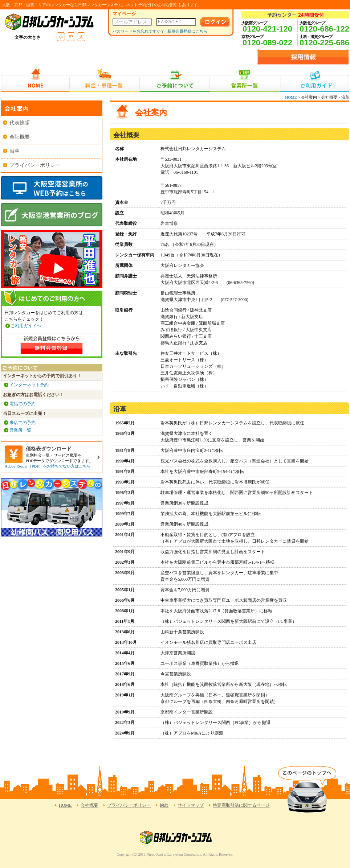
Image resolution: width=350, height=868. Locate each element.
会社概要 (20, 137)
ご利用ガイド (315, 80)
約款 (164, 805)
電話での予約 (23, 404)
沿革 (15, 151)
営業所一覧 (245, 80)
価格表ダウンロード (49, 449)
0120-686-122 (324, 29)
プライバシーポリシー (35, 165)
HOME (35, 80)
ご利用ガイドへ (26, 326)
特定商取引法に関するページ (241, 805)
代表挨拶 (20, 123)
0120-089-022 (267, 43)
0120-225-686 (324, 43)
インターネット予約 (29, 385)
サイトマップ (191, 805)
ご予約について (175, 80)
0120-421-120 (267, 29)
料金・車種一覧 (105, 80)
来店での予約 (23, 423)
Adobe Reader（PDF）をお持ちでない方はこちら (48, 466)
